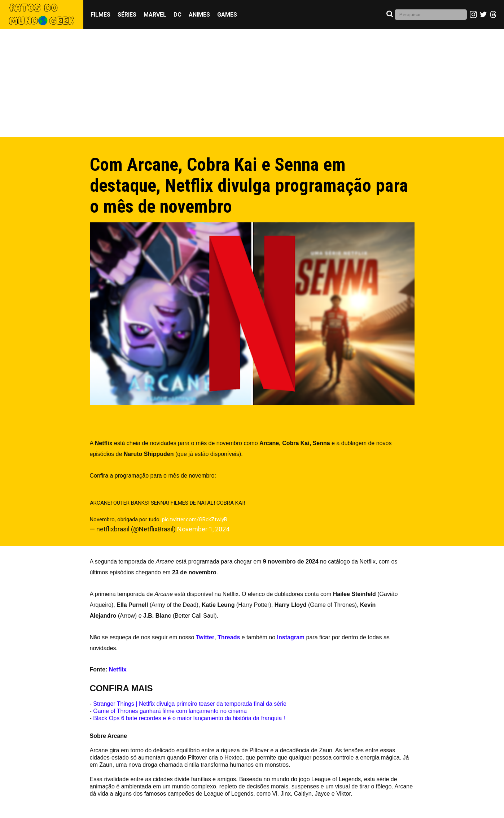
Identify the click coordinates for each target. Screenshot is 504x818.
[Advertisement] (252, 83)
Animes (199, 15)
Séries (127, 15)
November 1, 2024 (203, 529)
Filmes (100, 15)
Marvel (155, 15)
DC (178, 15)
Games (227, 15)
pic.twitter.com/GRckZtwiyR (195, 519)
